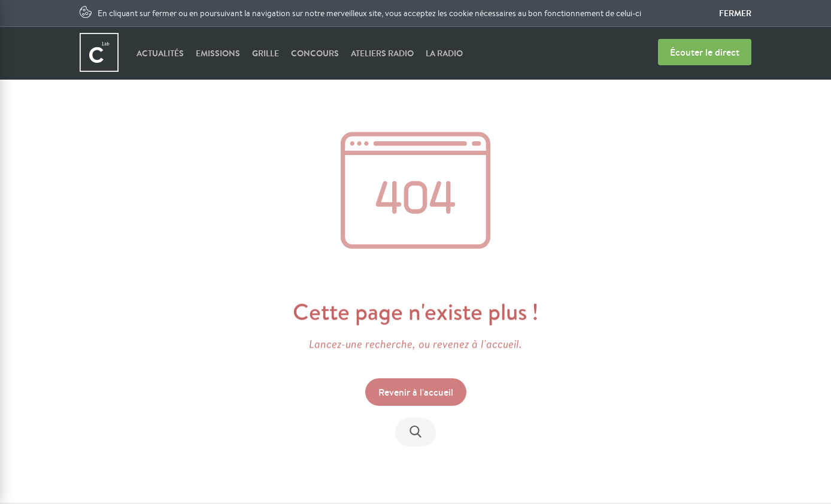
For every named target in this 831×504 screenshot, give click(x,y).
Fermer (735, 13)
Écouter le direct (705, 52)
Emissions (218, 53)
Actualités (160, 53)
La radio (444, 53)
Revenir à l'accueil (416, 393)
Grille (266, 53)
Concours (315, 53)
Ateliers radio (382, 53)
